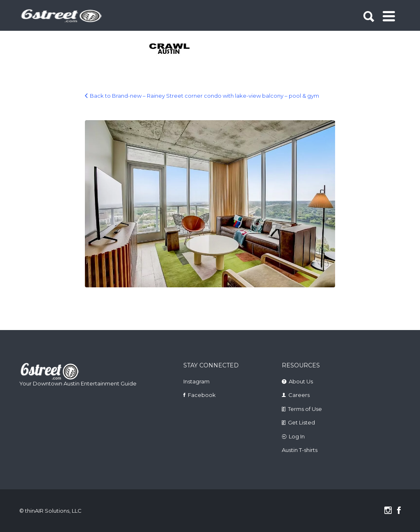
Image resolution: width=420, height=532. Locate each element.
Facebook (202, 395)
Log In (297, 436)
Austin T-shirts (300, 450)
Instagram (196, 381)
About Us (301, 381)
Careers (299, 395)
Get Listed (301, 422)
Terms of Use (305, 409)
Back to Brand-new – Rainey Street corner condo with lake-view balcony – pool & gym (204, 96)
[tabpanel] (170, 49)
